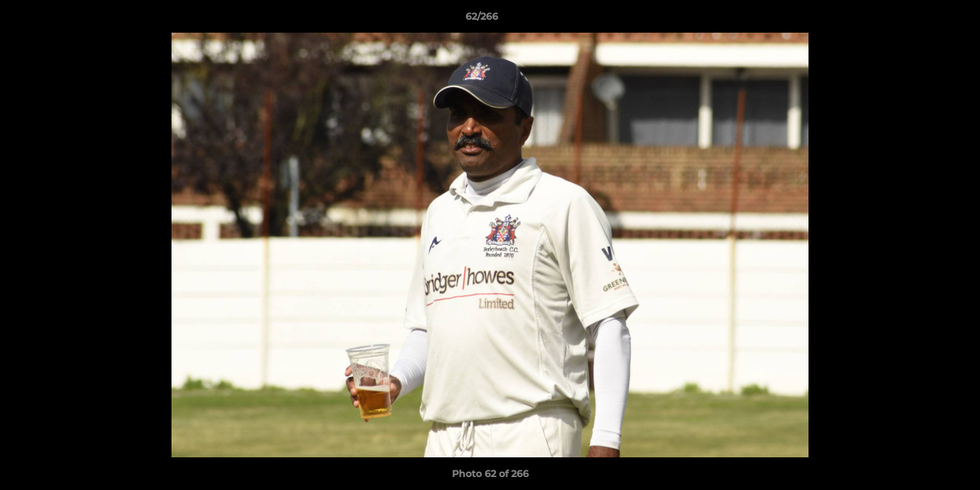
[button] (923, 20)
